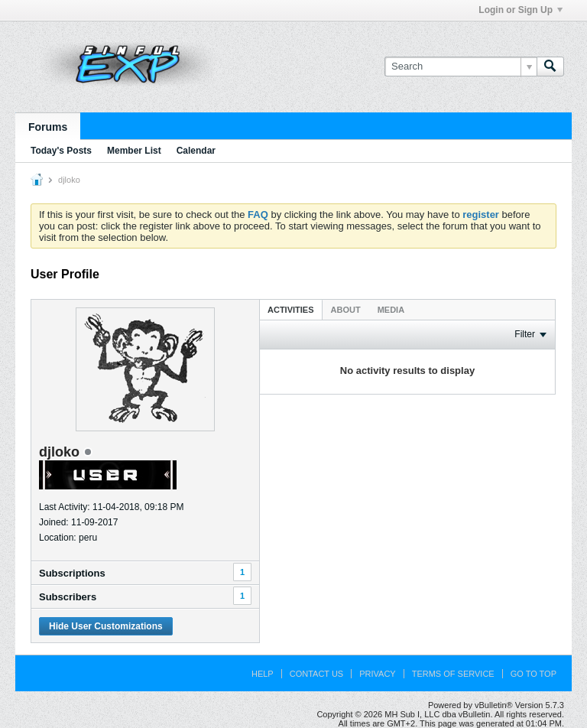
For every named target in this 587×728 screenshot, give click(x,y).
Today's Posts (61, 151)
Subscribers (68, 597)
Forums (48, 127)
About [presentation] (346, 310)
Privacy (377, 674)
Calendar (196, 151)
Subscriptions (72, 573)
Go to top (533, 674)
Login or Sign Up (521, 10)
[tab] (291, 309)
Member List (134, 151)
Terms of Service (453, 674)
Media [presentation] (391, 310)
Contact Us (317, 674)
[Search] (461, 67)
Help (263, 674)
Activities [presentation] (291, 310)
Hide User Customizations (106, 626)
